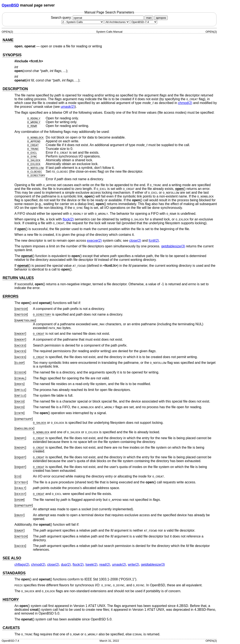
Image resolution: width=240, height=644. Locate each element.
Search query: (98, 18)
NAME (8, 40)
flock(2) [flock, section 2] (68, 219)
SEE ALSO (12, 558)
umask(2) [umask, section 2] (68, 107)
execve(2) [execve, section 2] (94, 241)
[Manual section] (82, 22)
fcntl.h (36, 61)
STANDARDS (14, 573)
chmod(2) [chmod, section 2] (185, 103)
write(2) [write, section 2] (134, 565)
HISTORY (11, 600)
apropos (161, 18)
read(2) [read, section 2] (105, 565)
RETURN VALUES (18, 278)
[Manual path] (144, 22)
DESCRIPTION (15, 89)
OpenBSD (10, 5)
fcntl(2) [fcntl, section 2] (154, 241)
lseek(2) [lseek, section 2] (92, 565)
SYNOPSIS (12, 55)
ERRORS (10, 296)
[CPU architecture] (117, 22)
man (149, 18)
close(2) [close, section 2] (135, 241)
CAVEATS (11, 628)
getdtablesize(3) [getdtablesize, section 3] (173, 246)
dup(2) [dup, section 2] (66, 565)
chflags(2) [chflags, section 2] (22, 565)
